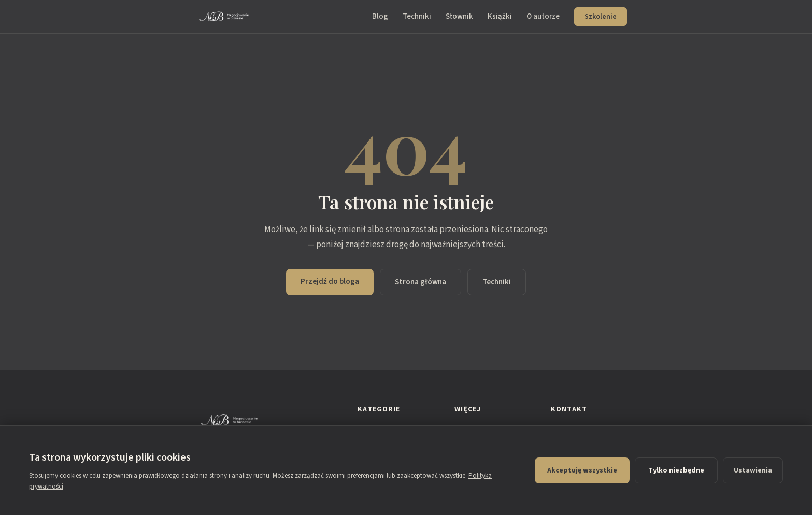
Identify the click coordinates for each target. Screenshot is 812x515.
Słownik (459, 16)
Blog (380, 16)
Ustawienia (753, 470)
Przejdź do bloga (330, 282)
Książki (500, 16)
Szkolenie (601, 17)
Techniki (417, 16)
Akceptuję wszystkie (582, 470)
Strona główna (421, 282)
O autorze (543, 16)
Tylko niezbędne (676, 470)
